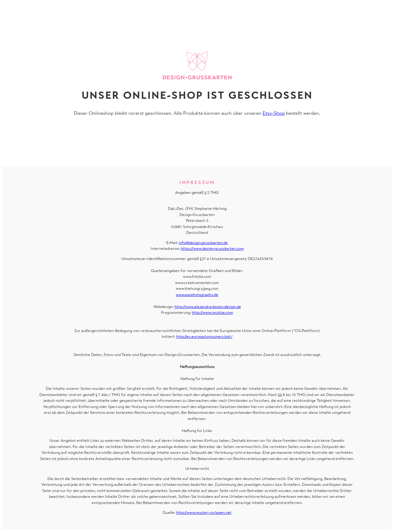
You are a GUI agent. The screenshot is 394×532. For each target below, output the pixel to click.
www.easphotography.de (197, 295)
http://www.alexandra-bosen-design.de (208, 307)
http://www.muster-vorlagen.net (204, 512)
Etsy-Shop (274, 113)
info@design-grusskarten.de (203, 243)
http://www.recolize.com (212, 312)
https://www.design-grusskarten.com (212, 248)
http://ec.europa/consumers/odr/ (204, 336)
